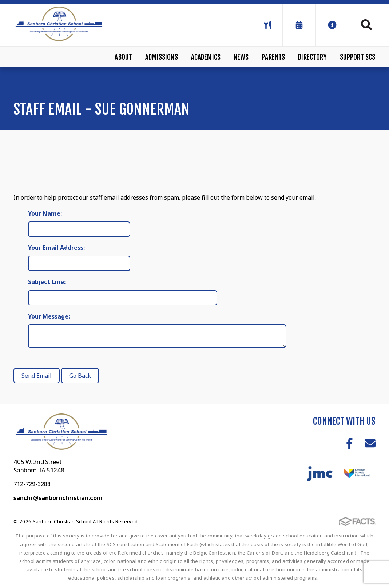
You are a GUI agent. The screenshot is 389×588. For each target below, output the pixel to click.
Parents (273, 57)
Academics (206, 57)
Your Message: (49, 316)
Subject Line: (47, 282)
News (241, 57)
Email (370, 443)
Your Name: (45, 213)
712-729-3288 (32, 484)
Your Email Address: (56, 248)
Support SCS (358, 57)
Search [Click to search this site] (366, 25)
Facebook (350, 443)
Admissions (162, 57)
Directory (312, 57)
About (123, 57)
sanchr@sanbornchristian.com (58, 498)
